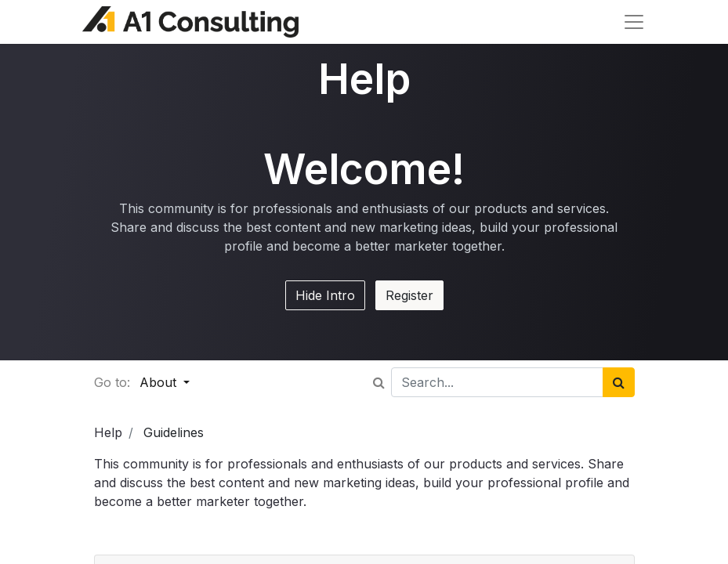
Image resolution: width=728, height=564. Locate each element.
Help (108, 432)
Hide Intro (325, 295)
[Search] (619, 382)
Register (409, 295)
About (160, 382)
